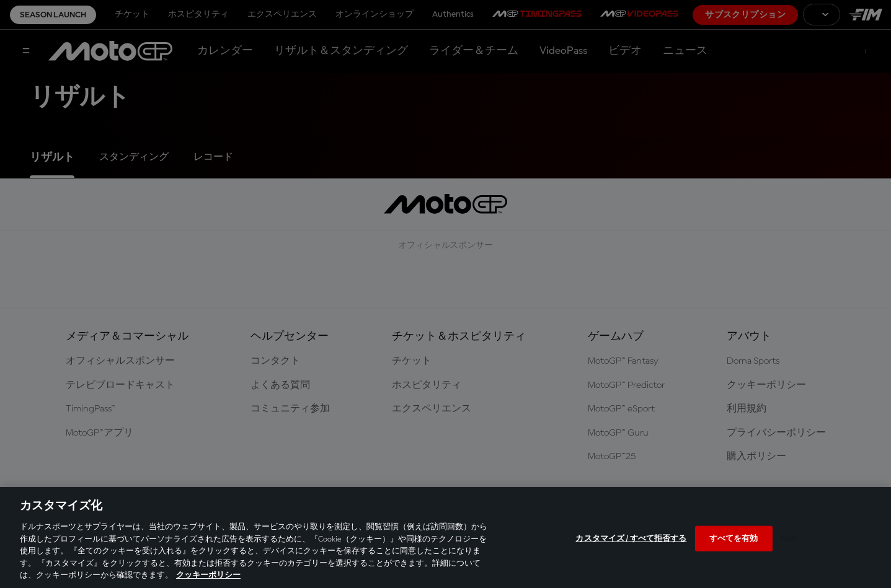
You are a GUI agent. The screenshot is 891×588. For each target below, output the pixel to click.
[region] (446, 538)
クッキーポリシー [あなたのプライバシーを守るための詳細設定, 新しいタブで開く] (208, 575)
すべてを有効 (734, 538)
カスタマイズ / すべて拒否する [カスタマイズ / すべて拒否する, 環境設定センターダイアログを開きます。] (631, 538)
